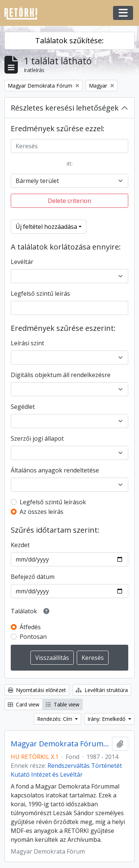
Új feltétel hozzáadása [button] (46, 227)
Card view (24, 704)
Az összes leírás (42, 512)
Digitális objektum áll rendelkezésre (61, 375)
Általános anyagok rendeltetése (55, 470)
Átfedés (30, 627)
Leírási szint (27, 343)
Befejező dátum (33, 577)
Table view (62, 704)
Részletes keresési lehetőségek (65, 108)
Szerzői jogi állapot (37, 438)
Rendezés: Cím (55, 719)
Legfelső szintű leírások (53, 502)
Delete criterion (69, 201)
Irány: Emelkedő (107, 719)
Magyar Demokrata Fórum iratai (60, 744)
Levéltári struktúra (102, 690)
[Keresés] (69, 146)
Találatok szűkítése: (69, 40)
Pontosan (33, 637)
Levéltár (22, 262)
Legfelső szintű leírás (40, 294)
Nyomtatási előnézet (37, 690)
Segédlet (23, 407)
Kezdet (20, 545)
